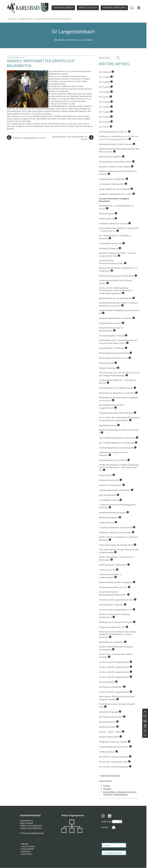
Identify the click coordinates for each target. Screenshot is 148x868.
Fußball (106, 786)
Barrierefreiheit (28, 849)
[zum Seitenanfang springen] (145, 711)
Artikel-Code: (104, 58)
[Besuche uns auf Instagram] (103, 816)
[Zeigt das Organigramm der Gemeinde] (72, 832)
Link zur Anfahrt (28, 847)
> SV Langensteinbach (25, 19)
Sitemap (25, 844)
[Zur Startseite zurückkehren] (28, 3)
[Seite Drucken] (112, 827)
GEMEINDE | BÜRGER (63, 8)
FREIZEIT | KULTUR (88, 8)
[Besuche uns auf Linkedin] (110, 816)
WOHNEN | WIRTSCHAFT (114, 8)
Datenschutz (27, 854)
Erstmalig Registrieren (114, 853)
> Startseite (11, 19)
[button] (139, 8)
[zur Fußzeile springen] (145, 734)
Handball (107, 789)
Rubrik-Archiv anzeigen (110, 776)
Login (107, 845)
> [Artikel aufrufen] (118, 58)
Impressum (26, 852)
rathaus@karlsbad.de (35, 833)
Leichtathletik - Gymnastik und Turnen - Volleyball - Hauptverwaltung (120, 793)
